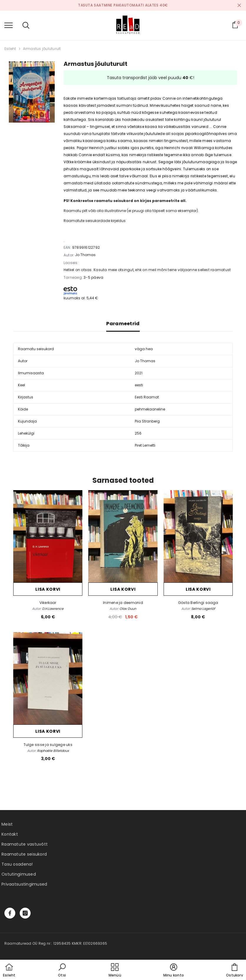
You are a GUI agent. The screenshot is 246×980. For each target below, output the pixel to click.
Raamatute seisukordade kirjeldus (95, 221)
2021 (139, 373)
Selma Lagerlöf (203, 609)
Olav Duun (128, 609)
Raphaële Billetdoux (53, 751)
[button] (62, 971)
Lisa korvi (48, 589)
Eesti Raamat (147, 397)
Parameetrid (123, 324)
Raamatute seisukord (24, 854)
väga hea (144, 349)
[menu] (9, 25)
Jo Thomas (85, 255)
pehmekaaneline (150, 409)
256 (138, 433)
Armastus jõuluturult (42, 49)
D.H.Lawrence (53, 609)
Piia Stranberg (147, 421)
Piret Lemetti (145, 445)
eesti (139, 385)
